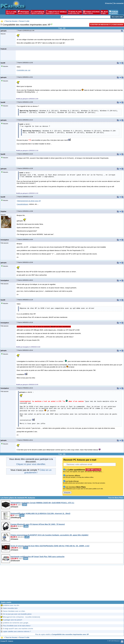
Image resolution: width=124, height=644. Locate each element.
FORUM (114, 12)
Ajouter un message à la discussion (107, 25)
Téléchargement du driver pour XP (29, 201)
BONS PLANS (75, 12)
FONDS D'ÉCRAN (91, 12)
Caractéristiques (22, 204)
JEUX (104, 12)
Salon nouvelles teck (10, 608)
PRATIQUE (24, 12)
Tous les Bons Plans (116, 498)
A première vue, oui (23, 70)
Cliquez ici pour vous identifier (31, 464)
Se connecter (119, 3)
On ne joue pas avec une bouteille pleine (17, 614)
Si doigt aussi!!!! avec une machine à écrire (18, 629)
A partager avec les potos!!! (13, 620)
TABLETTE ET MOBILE (56, 12)
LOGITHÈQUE (38, 12)
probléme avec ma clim (11, 605)
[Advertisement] (62, 584)
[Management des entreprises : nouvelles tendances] (21, 617)
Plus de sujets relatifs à (62, 634)
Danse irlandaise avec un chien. (14, 611)
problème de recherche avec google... (16, 623)
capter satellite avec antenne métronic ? (17, 631)
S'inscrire (109, 3)
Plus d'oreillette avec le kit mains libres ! (17, 626)
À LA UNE (11, 12)
